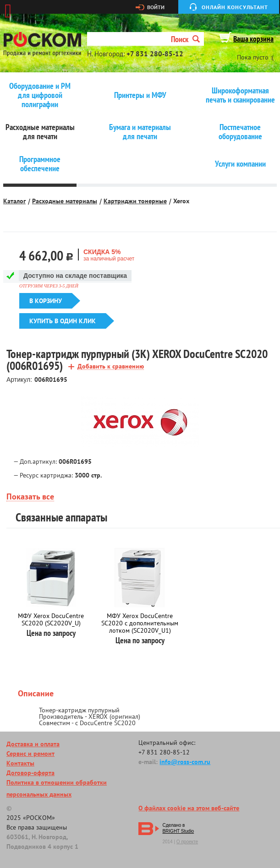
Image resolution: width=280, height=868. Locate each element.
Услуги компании (240, 164)
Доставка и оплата (33, 744)
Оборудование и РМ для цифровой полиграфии (40, 95)
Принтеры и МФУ (140, 95)
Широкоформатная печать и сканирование (240, 95)
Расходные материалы (65, 201)
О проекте (187, 842)
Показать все (30, 497)
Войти (156, 7)
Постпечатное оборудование (240, 132)
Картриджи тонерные (135, 201)
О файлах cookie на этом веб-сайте (189, 808)
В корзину (46, 301)
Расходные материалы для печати (40, 132)
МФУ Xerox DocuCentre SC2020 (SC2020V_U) (51, 619)
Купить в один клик (63, 321)
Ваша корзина (253, 39)
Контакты (20, 763)
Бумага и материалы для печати (140, 132)
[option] (140, 422)
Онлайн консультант (235, 7)
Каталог (14, 201)
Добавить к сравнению (111, 366)
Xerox (181, 201)
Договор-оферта (30, 773)
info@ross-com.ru (185, 762)
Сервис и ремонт (30, 754)
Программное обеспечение (40, 164)
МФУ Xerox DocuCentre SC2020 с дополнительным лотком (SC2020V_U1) (140, 623)
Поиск (185, 39)
